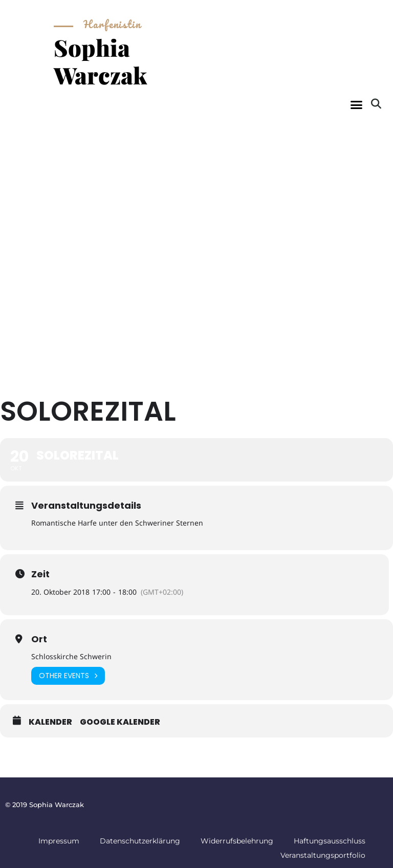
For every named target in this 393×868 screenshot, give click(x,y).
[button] (356, 105)
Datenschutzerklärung (140, 841)
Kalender (50, 722)
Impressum (59, 841)
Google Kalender (120, 722)
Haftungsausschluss (330, 841)
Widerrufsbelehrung (237, 841)
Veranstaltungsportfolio (323, 855)
